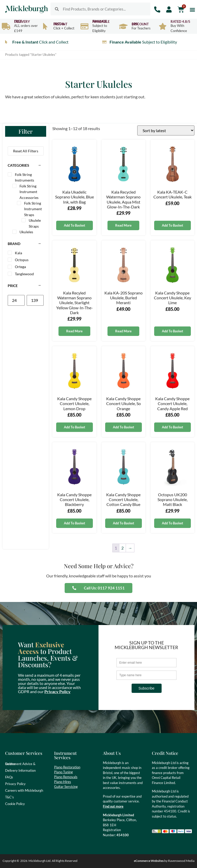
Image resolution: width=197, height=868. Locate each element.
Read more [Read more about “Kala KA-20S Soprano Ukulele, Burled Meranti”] (123, 331)
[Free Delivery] (6, 26)
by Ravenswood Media (164, 861)
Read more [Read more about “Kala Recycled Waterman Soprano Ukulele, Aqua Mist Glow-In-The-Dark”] (123, 225)
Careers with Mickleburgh (24, 790)
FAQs (9, 777)
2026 (24, 861)
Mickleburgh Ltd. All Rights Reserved (53, 861)
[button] (192, 9)
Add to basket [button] (75, 225)
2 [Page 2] (122, 548)
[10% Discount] (124, 26)
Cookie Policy (15, 804)
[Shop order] (166, 130)
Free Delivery (22, 21)
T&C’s (9, 797)
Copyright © (11, 861)
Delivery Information (20, 770)
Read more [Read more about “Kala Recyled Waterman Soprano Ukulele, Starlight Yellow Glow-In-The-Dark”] (74, 331)
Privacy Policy (57, 691)
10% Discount (140, 24)
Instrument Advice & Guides (20, 764)
